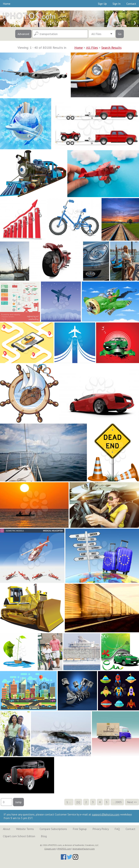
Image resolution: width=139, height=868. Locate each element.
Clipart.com (50, 849)
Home (7, 4)
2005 (119, 802)
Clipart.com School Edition (19, 836)
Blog (44, 836)
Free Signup (80, 829)
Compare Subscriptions (53, 829)
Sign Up (102, 4)
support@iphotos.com (106, 814)
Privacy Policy (101, 829)
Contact (131, 4)
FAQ (117, 829)
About (7, 829)
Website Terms (25, 829)
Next (130, 802)
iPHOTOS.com (64, 849)
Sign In (117, 4)
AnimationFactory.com (84, 849)
